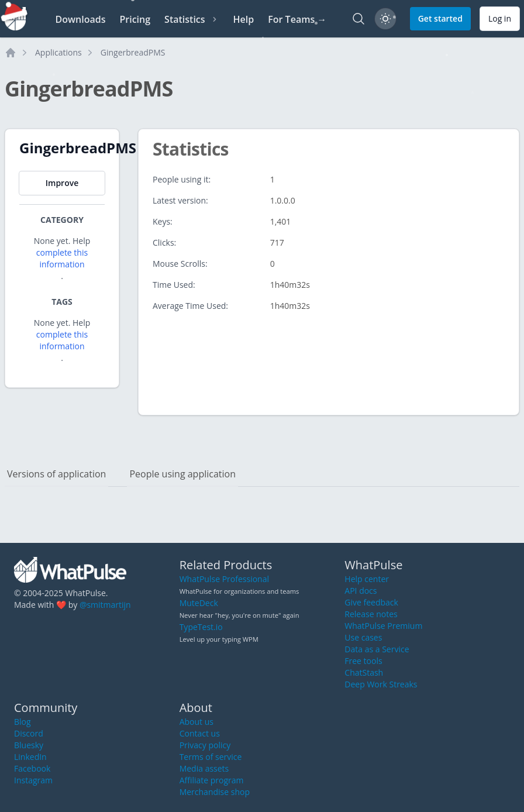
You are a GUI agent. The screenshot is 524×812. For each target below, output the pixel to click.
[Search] (358, 19)
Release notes (371, 614)
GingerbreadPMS (133, 52)
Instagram (33, 780)
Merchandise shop (215, 792)
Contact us (200, 733)
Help (244, 19)
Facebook (32, 768)
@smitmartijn (105, 605)
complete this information (62, 258)
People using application (182, 474)
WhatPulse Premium (383, 626)
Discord (29, 733)
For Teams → (297, 19)
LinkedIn (30, 757)
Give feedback (371, 602)
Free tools (363, 661)
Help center (367, 579)
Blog (23, 722)
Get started (440, 18)
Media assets (204, 768)
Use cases (363, 637)
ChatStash (364, 672)
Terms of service (211, 757)
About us (196, 722)
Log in (500, 18)
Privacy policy (205, 745)
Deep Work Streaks (381, 684)
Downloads (80, 19)
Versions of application (56, 474)
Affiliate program (212, 780)
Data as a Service (377, 649)
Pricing (135, 19)
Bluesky (29, 745)
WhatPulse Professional (224, 579)
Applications (58, 52)
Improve (62, 183)
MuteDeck (199, 603)
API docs (361, 591)
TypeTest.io (201, 627)
